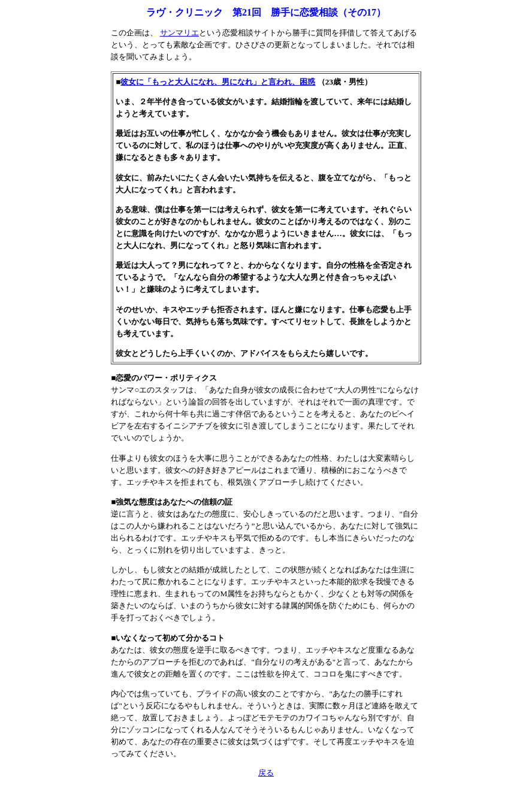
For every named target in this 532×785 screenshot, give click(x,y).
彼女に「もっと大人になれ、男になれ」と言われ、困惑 (218, 82)
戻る (266, 773)
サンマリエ (179, 33)
